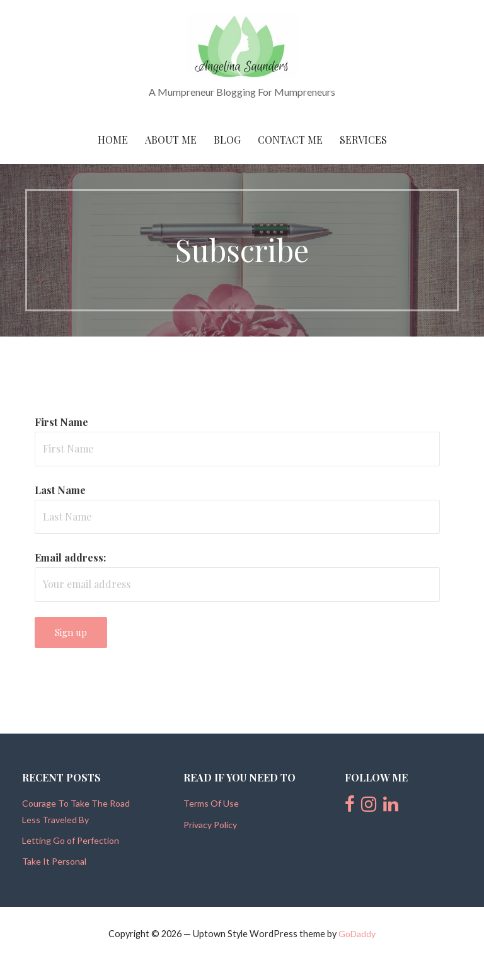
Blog (227, 140)
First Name (61, 422)
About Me (171, 140)
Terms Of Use (211, 803)
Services (363, 140)
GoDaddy (357, 934)
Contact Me (290, 140)
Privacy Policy (210, 825)
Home (113, 140)
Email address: (70, 557)
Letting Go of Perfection (71, 840)
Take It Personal (54, 861)
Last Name (60, 490)
